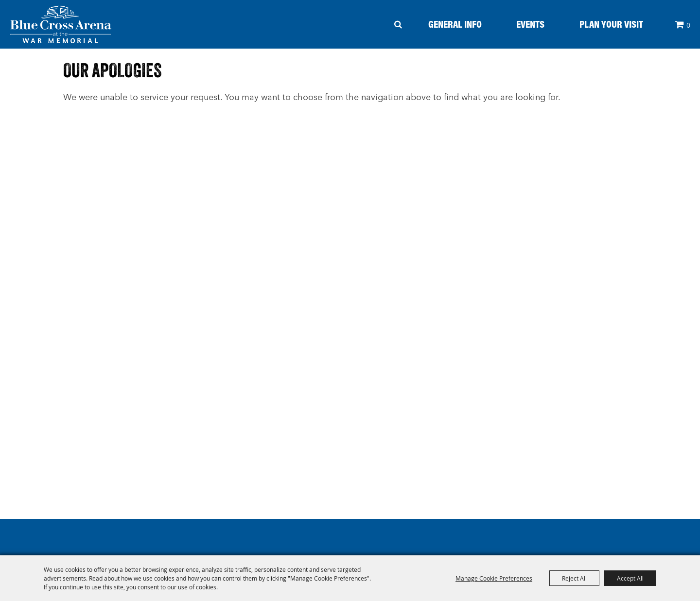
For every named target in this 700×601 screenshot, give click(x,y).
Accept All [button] (630, 578)
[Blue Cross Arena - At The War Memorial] (61, 24)
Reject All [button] (574, 578)
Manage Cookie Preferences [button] (494, 578)
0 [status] (688, 25)
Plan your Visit (611, 24)
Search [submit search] (398, 24)
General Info (455, 24)
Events (530, 24)
